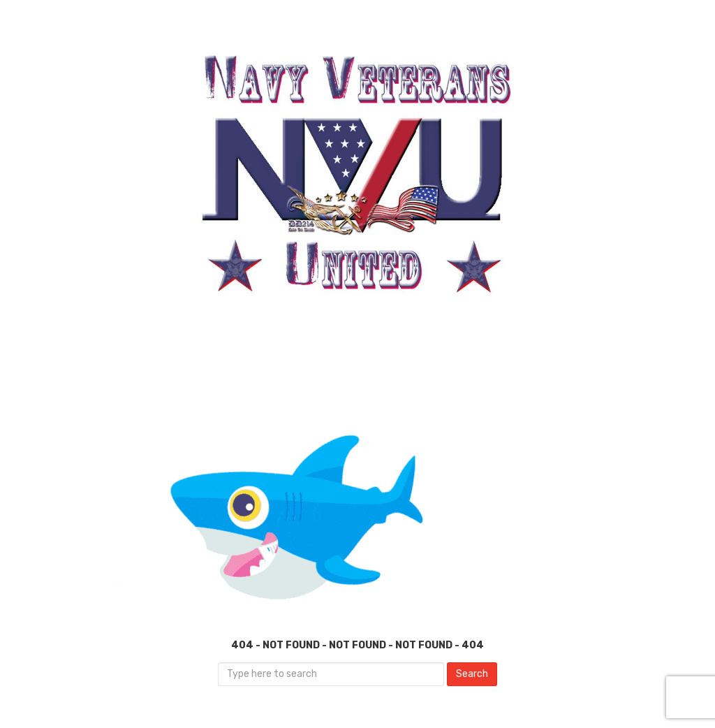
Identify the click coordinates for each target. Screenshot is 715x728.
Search (472, 674)
